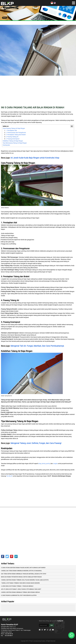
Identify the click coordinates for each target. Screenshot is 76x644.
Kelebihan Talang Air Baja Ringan (13, 141)
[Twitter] (45, 630)
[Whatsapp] (48, 630)
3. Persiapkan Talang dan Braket (16, 135)
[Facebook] (40, 630)
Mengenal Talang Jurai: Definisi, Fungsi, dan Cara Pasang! (36, 443)
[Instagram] (42, 630)
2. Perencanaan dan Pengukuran (16, 133)
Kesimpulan (6, 145)
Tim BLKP (9, 476)
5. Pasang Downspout (13, 139)
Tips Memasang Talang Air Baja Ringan (15, 143)
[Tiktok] (50, 630)
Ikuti (52, 625)
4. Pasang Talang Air (12, 137)
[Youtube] (53, 630)
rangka (55, 464)
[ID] (52, 4)
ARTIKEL (5, 18)
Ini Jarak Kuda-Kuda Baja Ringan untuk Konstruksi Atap (35, 158)
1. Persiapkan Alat (11, 130)
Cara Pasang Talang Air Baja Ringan (14, 128)
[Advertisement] (38, 92)
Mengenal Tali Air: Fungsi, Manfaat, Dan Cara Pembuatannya (37, 346)
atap (40, 464)
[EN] (55, 4)
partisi (48, 464)
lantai (44, 464)
